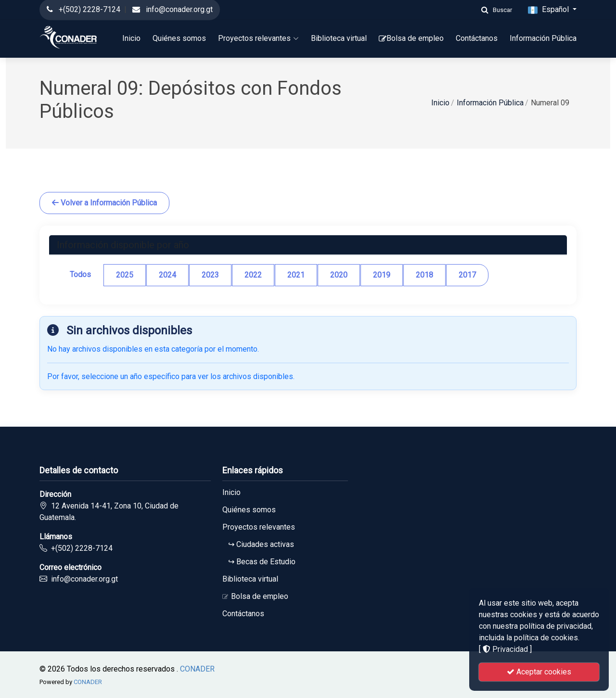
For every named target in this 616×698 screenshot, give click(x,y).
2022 (253, 275)
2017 (467, 275)
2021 (296, 275)
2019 (382, 275)
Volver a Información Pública (104, 203)
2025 (125, 275)
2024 (167, 275)
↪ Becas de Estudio (259, 562)
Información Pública (543, 38)
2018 (424, 275)
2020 (339, 275)
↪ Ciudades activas (258, 545)
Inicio (131, 38)
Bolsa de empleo (411, 38)
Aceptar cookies (539, 672)
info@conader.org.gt (179, 9)
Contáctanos (477, 38)
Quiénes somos (179, 38)
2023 (210, 275)
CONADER (197, 669)
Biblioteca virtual (339, 38)
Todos (80, 274)
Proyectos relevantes (258, 38)
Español (549, 10)
